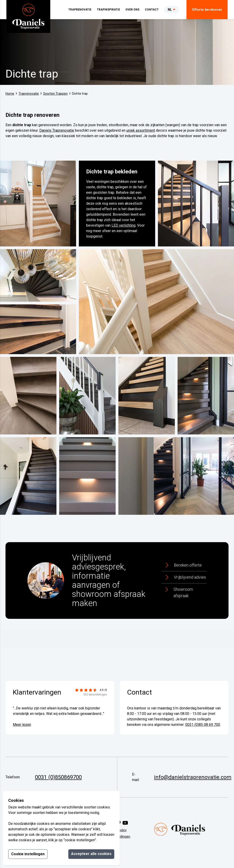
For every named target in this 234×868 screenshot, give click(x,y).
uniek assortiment (141, 130)
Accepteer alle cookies (91, 854)
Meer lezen (22, 725)
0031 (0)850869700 (58, 777)
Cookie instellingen (28, 854)
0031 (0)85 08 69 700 (203, 725)
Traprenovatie (29, 94)
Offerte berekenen (207, 10)
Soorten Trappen (55, 94)
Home (10, 94)
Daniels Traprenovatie (57, 130)
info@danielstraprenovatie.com (193, 777)
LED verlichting (124, 225)
